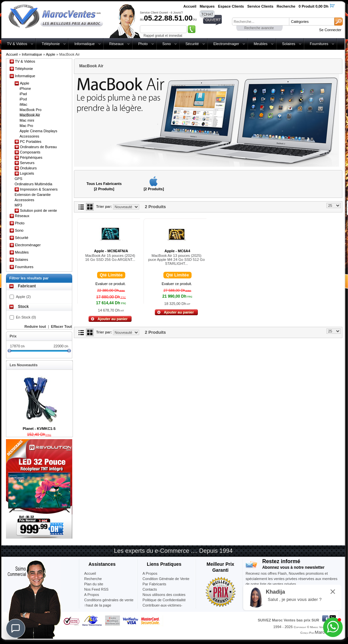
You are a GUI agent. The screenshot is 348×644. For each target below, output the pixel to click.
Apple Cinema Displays (38, 131)
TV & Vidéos (17, 44)
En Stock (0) (26, 317)
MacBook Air (30, 115)
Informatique (84, 44)
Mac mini (27, 120)
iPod (23, 99)
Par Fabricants (154, 584)
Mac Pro (26, 126)
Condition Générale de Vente (166, 579)
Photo (143, 44)
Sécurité (192, 44)
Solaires (289, 44)
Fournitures (319, 44)
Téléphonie (51, 44)
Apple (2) (23, 297)
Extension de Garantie (33, 195)
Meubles (261, 44)
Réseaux (116, 44)
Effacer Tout (61, 326)
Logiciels (27, 173)
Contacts (150, 589)
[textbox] (261, 22)
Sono (167, 44)
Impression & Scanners (39, 189)
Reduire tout (35, 326)
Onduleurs (28, 168)
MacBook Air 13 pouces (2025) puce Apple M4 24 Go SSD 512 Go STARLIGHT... (176, 260)
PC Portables (31, 142)
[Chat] (16, 628)
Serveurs (27, 163)
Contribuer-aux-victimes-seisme (162, 608)
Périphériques (31, 157)
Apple (50, 54)
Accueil (12, 54)
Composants (30, 152)
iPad (23, 94)
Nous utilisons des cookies (164, 595)
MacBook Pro (30, 110)
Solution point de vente (38, 210)
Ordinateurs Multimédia (33, 184)
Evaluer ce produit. (111, 284)
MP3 (18, 205)
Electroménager (226, 44)
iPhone (25, 88)
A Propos (150, 573)
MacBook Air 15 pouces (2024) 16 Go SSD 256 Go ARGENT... (110, 258)
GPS (18, 179)
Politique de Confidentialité (164, 600)
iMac (23, 104)
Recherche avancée (259, 28)
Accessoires (29, 136)
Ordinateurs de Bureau (38, 147)
